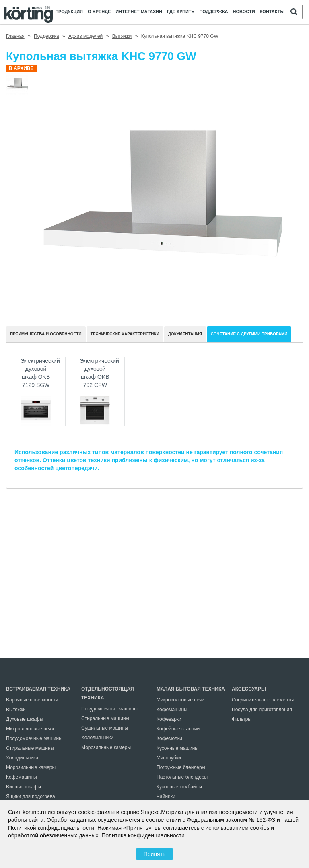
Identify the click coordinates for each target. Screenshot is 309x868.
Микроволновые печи (30, 729)
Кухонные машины (177, 748)
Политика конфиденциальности (143, 835)
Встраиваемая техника (38, 689)
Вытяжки (16, 710)
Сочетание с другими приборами (249, 334)
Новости (244, 12)
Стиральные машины (30, 748)
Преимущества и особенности (46, 334)
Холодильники (22, 758)
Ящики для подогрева (31, 796)
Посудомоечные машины (34, 738)
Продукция (69, 12)
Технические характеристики (125, 334)
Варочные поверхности (32, 700)
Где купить (181, 12)
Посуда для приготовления (262, 710)
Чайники (166, 796)
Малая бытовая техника (191, 689)
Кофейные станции (178, 729)
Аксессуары (249, 689)
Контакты (272, 12)
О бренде (99, 12)
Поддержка (213, 12)
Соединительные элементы (263, 700)
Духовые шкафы (25, 719)
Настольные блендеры (182, 777)
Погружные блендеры (181, 767)
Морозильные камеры (31, 767)
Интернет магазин (139, 12)
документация (185, 334)
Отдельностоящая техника (108, 693)
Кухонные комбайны (179, 787)
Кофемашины (22, 777)
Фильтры (242, 719)
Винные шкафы (24, 787)
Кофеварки (169, 719)
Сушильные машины (105, 728)
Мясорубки (169, 758)
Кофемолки (169, 738)
